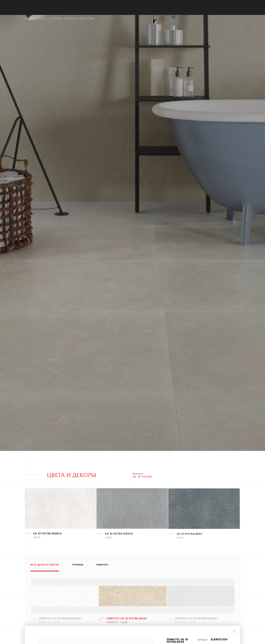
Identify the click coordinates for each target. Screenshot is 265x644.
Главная (29, 18)
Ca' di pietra (56, 18)
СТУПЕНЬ (78, 565)
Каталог (41, 18)
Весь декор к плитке (45, 565)
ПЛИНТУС (102, 565)
